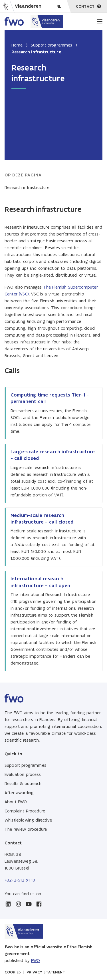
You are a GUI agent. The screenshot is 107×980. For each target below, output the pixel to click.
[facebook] (39, 904)
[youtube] (29, 904)
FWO (36, 960)
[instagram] (18, 904)
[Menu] (100, 21)
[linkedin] (8, 904)
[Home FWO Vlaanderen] (34, 21)
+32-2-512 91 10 (20, 880)
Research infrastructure (27, 187)
